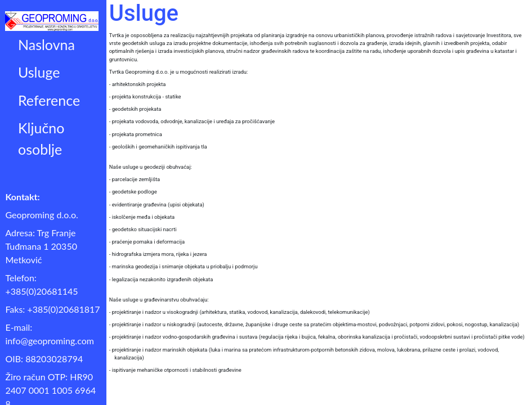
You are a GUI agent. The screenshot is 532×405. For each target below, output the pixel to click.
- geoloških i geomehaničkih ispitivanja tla (158, 147)
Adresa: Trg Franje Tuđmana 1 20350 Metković (41, 246)
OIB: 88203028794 (44, 359)
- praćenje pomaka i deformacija (147, 242)
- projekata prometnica (136, 134)
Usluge (39, 72)
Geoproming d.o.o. (41, 215)
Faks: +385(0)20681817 (52, 309)
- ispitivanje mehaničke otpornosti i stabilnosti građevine (175, 370)
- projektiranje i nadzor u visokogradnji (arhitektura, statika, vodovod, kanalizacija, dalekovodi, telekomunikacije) (240, 312)
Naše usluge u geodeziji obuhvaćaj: (151, 167)
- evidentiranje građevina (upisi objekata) (157, 204)
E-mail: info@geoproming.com (49, 334)
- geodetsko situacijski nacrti (143, 229)
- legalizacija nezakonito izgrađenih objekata (161, 279)
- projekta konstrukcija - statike (145, 96)
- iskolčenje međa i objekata (142, 217)
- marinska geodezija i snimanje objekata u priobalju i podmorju (184, 266)
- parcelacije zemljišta (135, 179)
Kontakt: (22, 197)
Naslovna (46, 44)
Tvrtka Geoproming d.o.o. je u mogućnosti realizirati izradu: (179, 72)
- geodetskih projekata (135, 109)
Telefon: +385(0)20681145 (41, 284)
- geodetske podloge (133, 192)
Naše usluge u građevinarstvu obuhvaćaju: (159, 300)
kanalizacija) (129, 357)
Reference (49, 100)
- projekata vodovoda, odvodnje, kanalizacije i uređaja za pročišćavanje (192, 121)
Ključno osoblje (41, 138)
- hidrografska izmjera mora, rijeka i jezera (158, 254)
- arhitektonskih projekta (138, 84)
